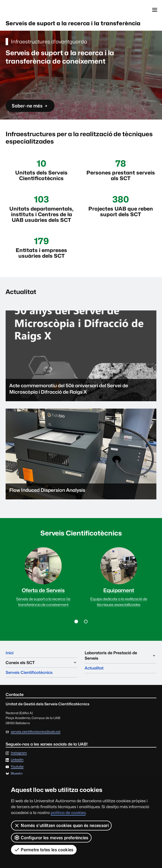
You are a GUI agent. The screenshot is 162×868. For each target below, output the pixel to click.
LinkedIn (17, 760)
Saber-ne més (30, 107)
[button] (76, 621)
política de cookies (68, 813)
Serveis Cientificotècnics (29, 672)
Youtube (17, 767)
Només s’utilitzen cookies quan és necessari (61, 826)
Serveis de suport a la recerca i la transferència (73, 23)
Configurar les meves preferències (51, 838)
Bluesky (17, 774)
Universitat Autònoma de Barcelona (28, 10)
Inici (10, 653)
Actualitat (94, 668)
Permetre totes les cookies (44, 850)
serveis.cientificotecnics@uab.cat (36, 732)
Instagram (19, 753)
